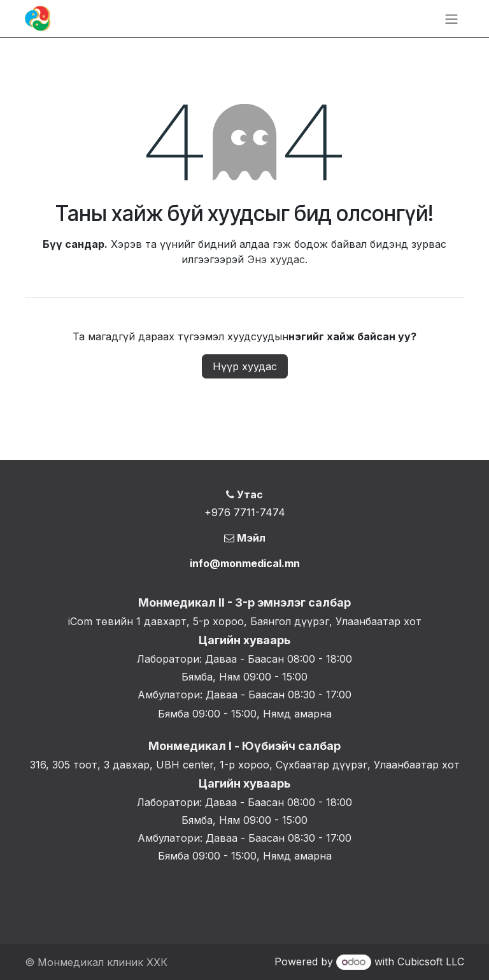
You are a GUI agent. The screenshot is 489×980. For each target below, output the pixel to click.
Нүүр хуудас (245, 366)
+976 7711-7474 (245, 512)
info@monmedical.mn (245, 563)
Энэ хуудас (276, 259)
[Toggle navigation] (451, 18)
